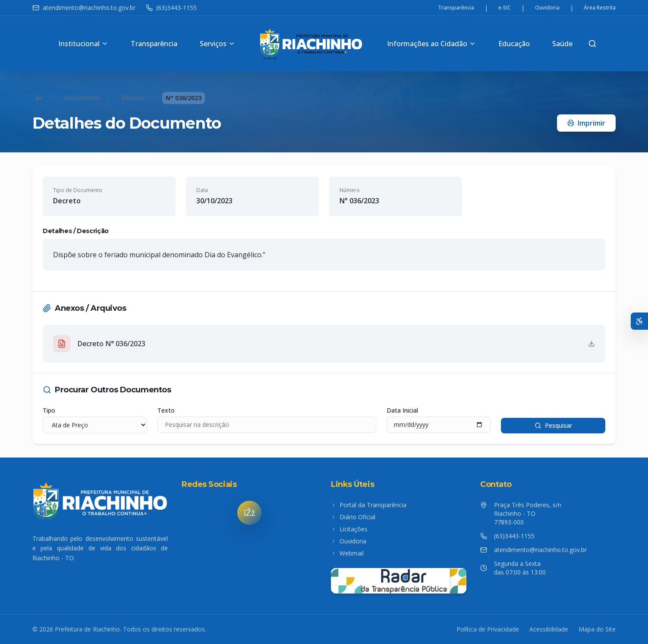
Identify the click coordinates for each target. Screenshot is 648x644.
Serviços (217, 44)
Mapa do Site (597, 629)
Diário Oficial (353, 517)
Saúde (562, 44)
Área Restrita (600, 8)
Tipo (49, 410)
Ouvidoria (547, 8)
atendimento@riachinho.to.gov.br (84, 8)
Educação (514, 44)
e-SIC (505, 8)
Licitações (349, 529)
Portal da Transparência (369, 505)
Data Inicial (402, 410)
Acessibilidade (549, 629)
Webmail (347, 553)
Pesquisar (553, 425)
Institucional (83, 44)
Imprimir (586, 123)
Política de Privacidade (488, 629)
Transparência (456, 8)
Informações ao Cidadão (431, 44)
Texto (166, 410)
